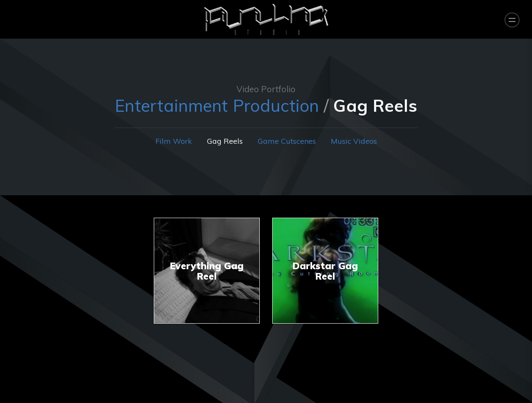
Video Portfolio (266, 89)
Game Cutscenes (287, 141)
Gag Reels (225, 141)
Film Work (174, 141)
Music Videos (354, 141)
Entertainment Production (217, 105)
